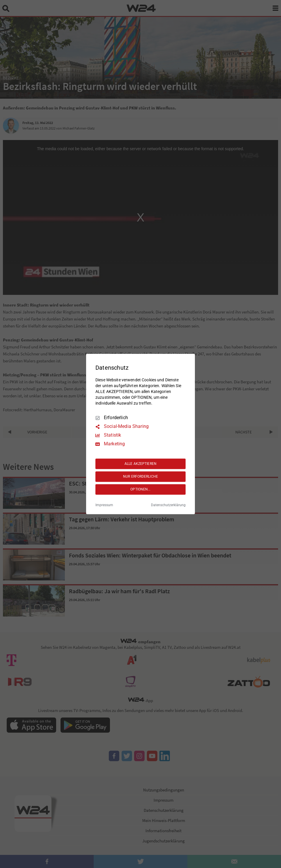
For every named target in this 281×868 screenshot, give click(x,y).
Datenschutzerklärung (168, 505)
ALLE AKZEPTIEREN (140, 464)
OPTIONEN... (140, 489)
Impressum (104, 505)
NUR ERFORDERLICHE (140, 476)
